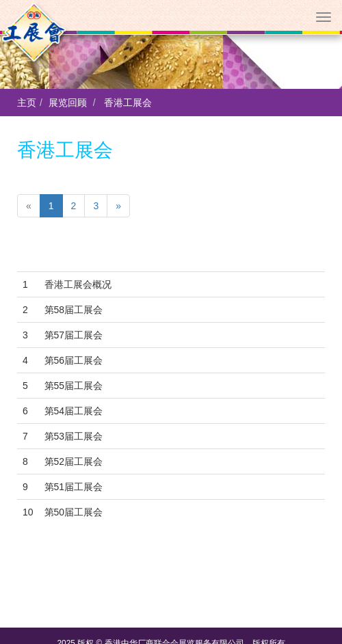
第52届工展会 (74, 461)
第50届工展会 (74, 512)
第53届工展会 (74, 436)
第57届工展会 (74, 335)
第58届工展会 (74, 310)
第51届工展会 (74, 487)
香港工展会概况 (78, 284)
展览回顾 (68, 103)
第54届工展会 (74, 411)
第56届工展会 (74, 360)
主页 (27, 103)
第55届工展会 (74, 386)
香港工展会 (128, 103)
